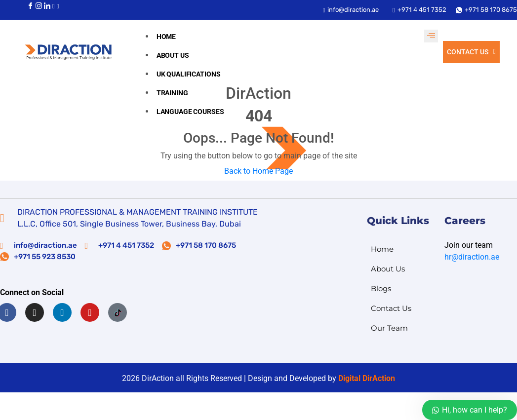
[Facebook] (30, 6)
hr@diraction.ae (472, 257)
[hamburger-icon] (431, 36)
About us (173, 55)
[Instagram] (39, 6)
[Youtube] (54, 6)
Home (166, 37)
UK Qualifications (189, 74)
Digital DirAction (367, 378)
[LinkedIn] (47, 6)
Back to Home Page (258, 171)
